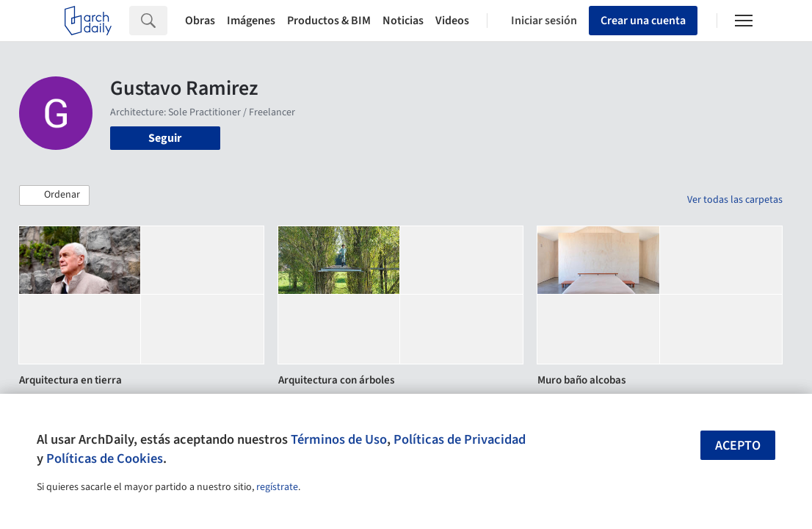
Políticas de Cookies (105, 458)
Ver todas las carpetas (735, 200)
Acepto (738, 446)
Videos (452, 21)
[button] (54, 195)
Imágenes (251, 21)
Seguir (165, 138)
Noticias (403, 21)
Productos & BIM (329, 21)
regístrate (277, 487)
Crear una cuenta (643, 21)
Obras (200, 21)
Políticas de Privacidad (460, 439)
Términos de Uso (339, 439)
